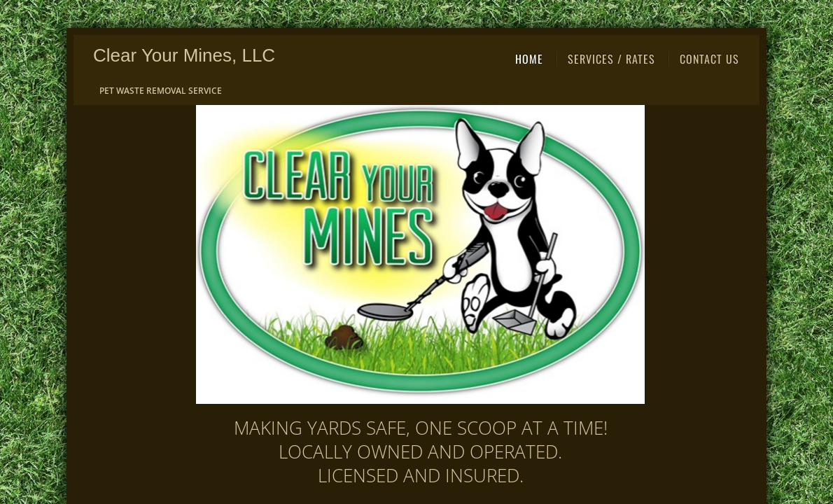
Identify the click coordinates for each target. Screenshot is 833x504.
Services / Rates (611, 59)
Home (529, 59)
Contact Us (709, 59)
